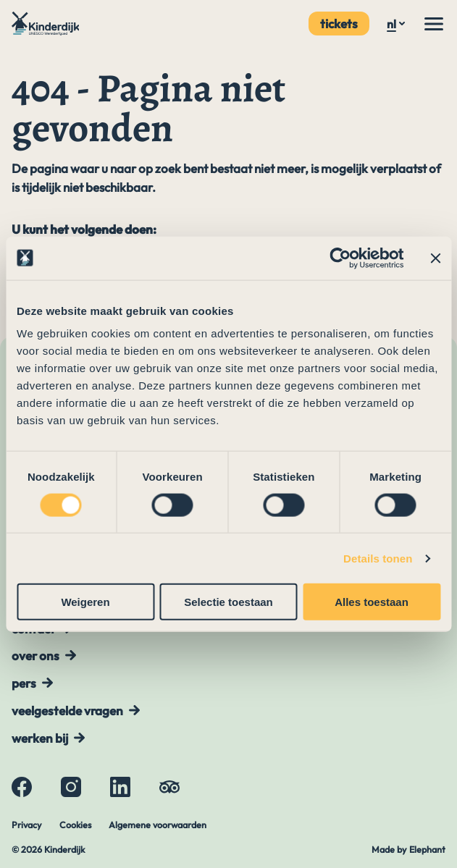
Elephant (427, 849)
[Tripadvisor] (169, 787)
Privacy (27, 825)
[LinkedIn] (120, 787)
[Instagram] (71, 787)
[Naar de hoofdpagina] (47, 24)
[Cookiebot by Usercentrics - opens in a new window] (340, 258)
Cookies (75, 825)
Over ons (35, 656)
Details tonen (378, 558)
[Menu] (434, 24)
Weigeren (85, 602)
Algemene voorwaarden (158, 825)
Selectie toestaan (228, 602)
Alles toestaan (372, 602)
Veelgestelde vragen (67, 711)
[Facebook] (22, 787)
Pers (24, 683)
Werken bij (40, 738)
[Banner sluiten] (435, 258)
